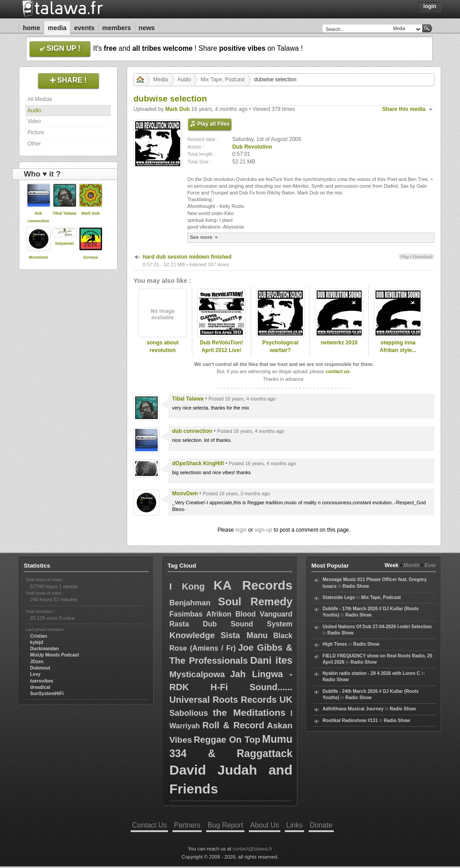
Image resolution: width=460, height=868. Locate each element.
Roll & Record (234, 725)
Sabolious (189, 713)
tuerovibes (42, 681)
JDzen (37, 662)
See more (205, 237)
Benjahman (190, 603)
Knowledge (192, 635)
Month (411, 565)
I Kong (187, 586)
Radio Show (356, 586)
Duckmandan (44, 649)
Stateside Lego (339, 597)
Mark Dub (91, 213)
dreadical (40, 687)
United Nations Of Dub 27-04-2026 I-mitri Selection (377, 627)
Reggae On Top (227, 740)
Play (405, 257)
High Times (335, 644)
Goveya (91, 257)
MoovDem (38, 257)
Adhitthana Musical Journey (353, 709)
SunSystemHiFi (47, 694)
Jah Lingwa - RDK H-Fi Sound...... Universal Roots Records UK (231, 687)
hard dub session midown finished (187, 257)
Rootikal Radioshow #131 (350, 720)
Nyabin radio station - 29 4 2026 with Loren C (371, 673)
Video (34, 121)
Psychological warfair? (281, 346)
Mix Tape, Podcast (222, 79)
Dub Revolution (252, 147)
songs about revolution (162, 346)
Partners (187, 825)
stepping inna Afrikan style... (398, 346)
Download (422, 257)
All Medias (40, 99)
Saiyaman (64, 243)
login (241, 530)
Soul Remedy (255, 601)
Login (430, 6)
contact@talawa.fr (252, 849)
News (147, 28)
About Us (265, 825)
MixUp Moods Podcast (55, 655)
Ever (430, 565)
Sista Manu (244, 635)
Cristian (39, 636)
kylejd (37, 642)
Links (294, 825)
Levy (35, 674)
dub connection (192, 431)
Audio (34, 110)
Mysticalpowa (197, 674)
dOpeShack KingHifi (198, 463)
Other (34, 144)
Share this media (404, 109)
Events (84, 28)
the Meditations (249, 712)
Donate (321, 825)
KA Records (253, 585)
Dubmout (40, 668)
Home (31, 28)
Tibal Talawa (64, 213)
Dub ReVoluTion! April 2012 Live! (221, 346)
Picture (36, 132)
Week (391, 565)
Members (117, 28)
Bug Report (225, 825)
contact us (337, 371)
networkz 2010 (339, 343)
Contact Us (149, 825)
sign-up (263, 530)
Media (57, 28)
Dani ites (271, 660)
